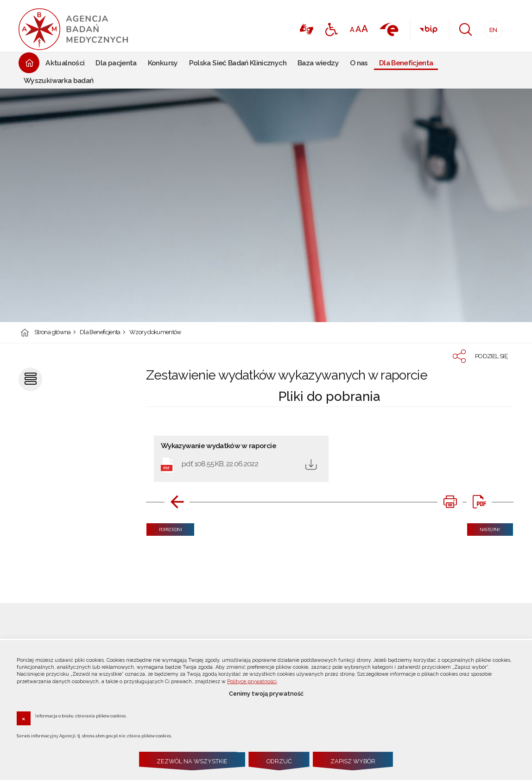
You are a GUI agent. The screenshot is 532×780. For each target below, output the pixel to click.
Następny (484, 528)
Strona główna (53, 333)
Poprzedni (164, 528)
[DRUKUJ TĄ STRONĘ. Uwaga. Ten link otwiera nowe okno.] (450, 502)
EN (491, 27)
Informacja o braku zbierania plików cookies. (81, 716)
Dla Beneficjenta (100, 333)
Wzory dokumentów (155, 333)
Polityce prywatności (252, 682)
